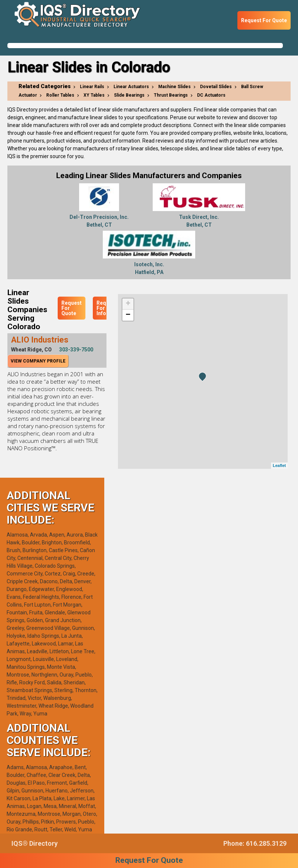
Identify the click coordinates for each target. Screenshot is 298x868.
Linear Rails (92, 87)
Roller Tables (60, 95)
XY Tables (94, 95)
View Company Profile (38, 361)
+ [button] (128, 304)
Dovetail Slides (216, 87)
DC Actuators (211, 95)
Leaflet (279, 465)
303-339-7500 (76, 350)
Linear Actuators (131, 87)
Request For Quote (264, 20)
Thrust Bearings (171, 95)
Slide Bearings (129, 95)
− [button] (128, 315)
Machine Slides (175, 87)
